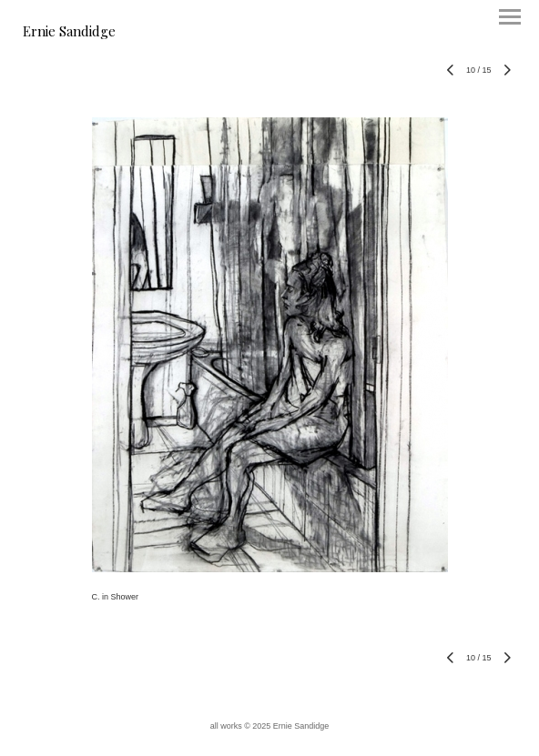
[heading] (69, 33)
